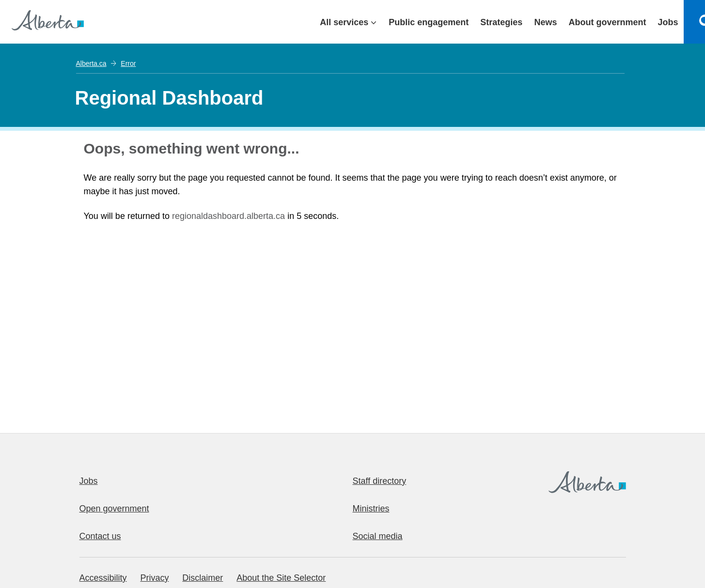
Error (128, 63)
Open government (114, 509)
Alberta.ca (91, 63)
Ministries (371, 509)
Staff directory (380, 481)
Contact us (100, 536)
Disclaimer (203, 578)
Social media (378, 536)
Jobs (89, 481)
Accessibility (103, 578)
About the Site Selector (281, 578)
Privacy (154, 578)
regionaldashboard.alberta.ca (228, 216)
